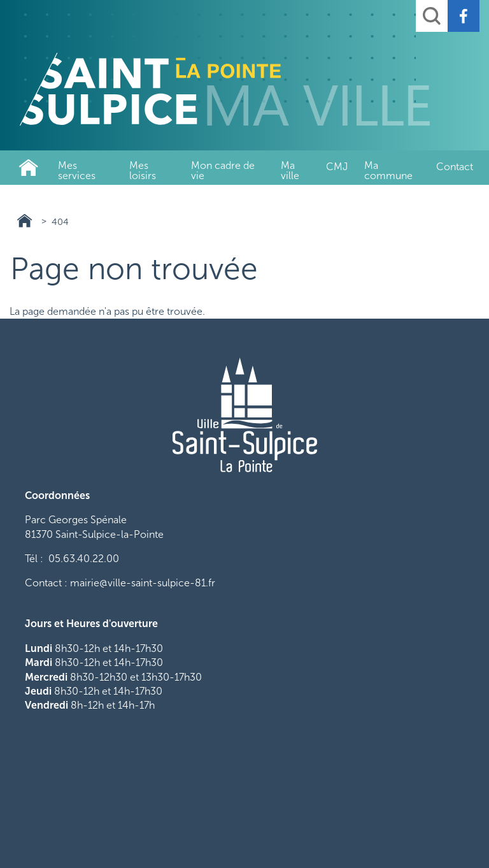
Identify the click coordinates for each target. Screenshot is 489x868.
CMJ (337, 167)
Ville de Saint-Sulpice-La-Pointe (29, 168)
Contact (455, 167)
